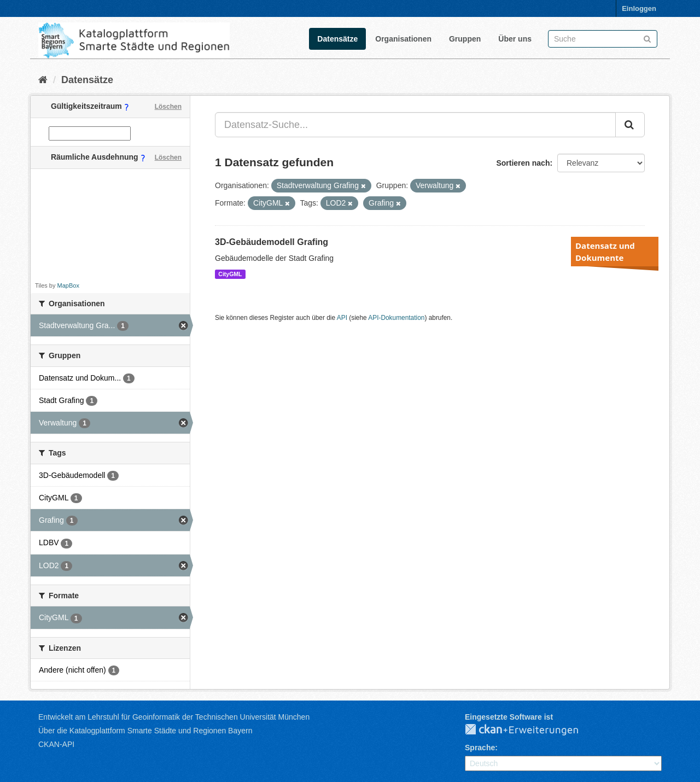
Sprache (480, 748)
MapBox (68, 285)
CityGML (230, 274)
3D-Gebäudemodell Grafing (272, 242)
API (342, 318)
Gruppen (465, 39)
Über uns (515, 39)
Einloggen (639, 8)
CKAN (530, 730)
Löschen (168, 107)
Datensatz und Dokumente (605, 252)
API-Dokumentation (396, 318)
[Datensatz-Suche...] (415, 125)
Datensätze (337, 39)
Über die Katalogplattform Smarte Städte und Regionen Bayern (145, 731)
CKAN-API (56, 744)
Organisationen (403, 39)
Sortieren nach (523, 163)
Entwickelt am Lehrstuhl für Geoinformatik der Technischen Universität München (174, 717)
